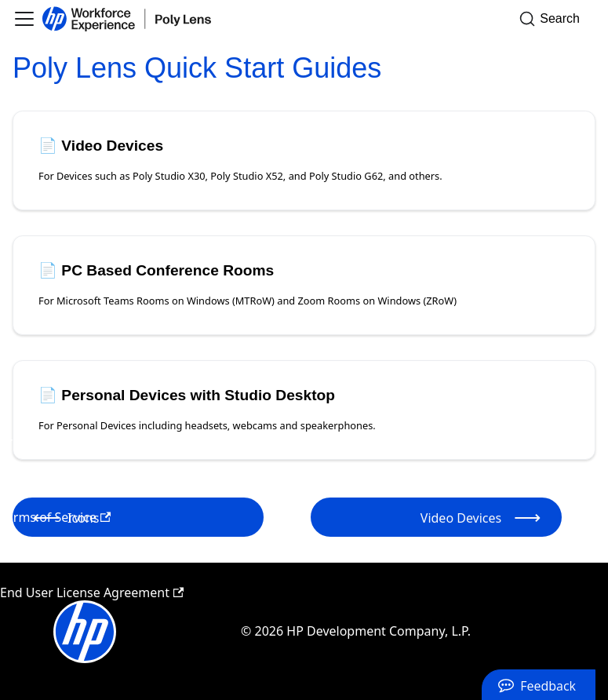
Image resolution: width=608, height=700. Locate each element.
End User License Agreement (92, 592)
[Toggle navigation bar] (24, 19)
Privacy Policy (47, 442)
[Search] (554, 19)
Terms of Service (55, 517)
